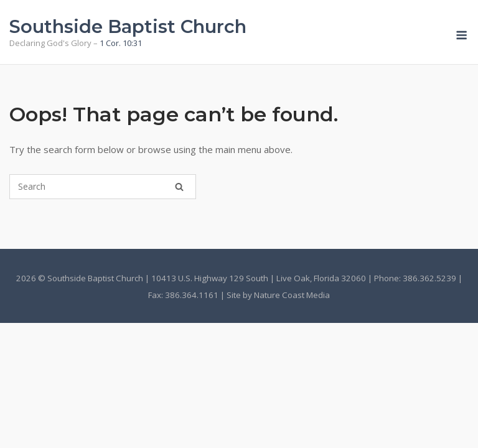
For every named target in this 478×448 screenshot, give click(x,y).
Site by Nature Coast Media (278, 295)
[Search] (179, 187)
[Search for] (103, 187)
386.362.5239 (429, 278)
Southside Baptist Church (128, 26)
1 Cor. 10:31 (121, 43)
